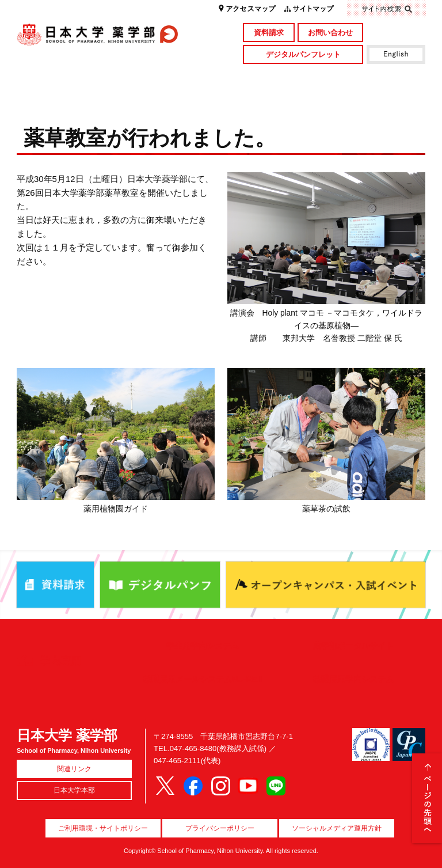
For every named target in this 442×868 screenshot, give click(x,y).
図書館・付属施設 (374, 77)
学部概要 (68, 77)
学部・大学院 (169, 77)
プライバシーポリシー (220, 828)
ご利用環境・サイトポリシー (103, 828)
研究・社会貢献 (272, 77)
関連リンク (74, 769)
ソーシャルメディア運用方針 (337, 828)
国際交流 (374, 96)
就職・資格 (272, 96)
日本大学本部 (74, 790)
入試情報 (169, 96)
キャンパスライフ (68, 96)
